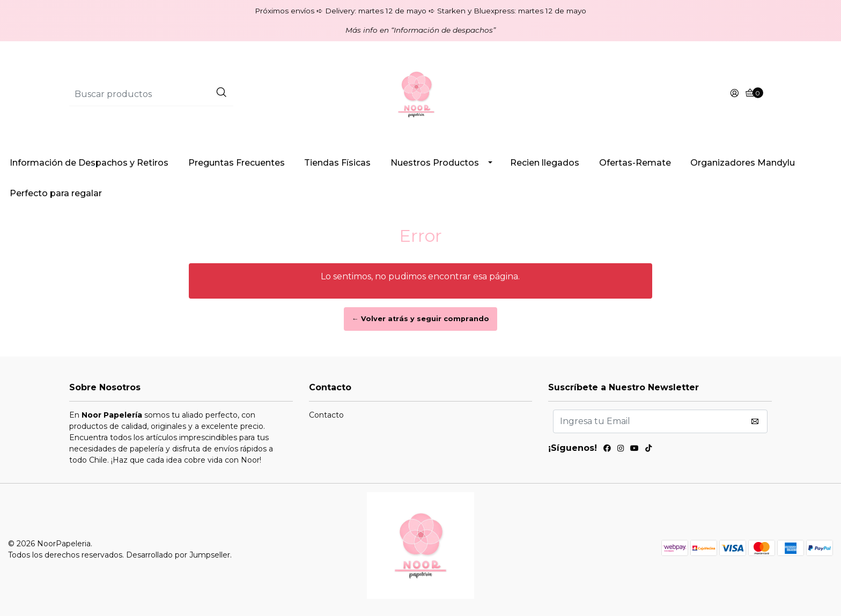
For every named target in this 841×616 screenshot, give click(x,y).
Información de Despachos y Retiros (89, 163)
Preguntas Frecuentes (237, 163)
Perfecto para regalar (56, 193)
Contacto (326, 415)
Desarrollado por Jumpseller (178, 555)
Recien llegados (545, 163)
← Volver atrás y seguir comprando (420, 319)
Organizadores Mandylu (743, 163)
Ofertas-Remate (635, 163)
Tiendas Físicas (337, 163)
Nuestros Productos (435, 163)
